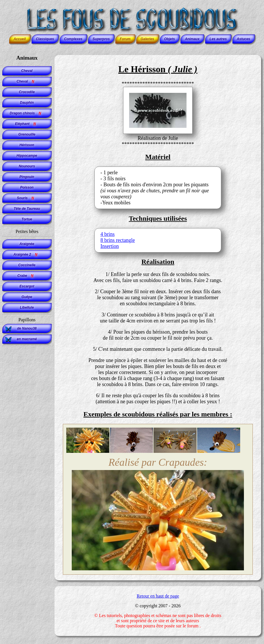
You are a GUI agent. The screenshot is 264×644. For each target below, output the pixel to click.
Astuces (243, 39)
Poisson (27, 187)
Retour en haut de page (158, 596)
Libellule (27, 308)
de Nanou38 (27, 328)
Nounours (27, 166)
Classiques (45, 39)
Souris (27, 198)
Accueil (20, 39)
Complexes (73, 39)
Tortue (27, 219)
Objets (169, 39)
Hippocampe (27, 156)
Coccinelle (27, 265)
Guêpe (27, 297)
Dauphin (27, 103)
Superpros (101, 39)
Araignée (27, 244)
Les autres (218, 39)
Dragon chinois (27, 113)
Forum (125, 39)
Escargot (27, 286)
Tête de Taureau (27, 209)
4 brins (108, 234)
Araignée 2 (27, 255)
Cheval (27, 71)
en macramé (27, 339)
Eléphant (27, 124)
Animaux (192, 39)
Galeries (147, 39)
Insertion (110, 246)
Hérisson (27, 145)
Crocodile (27, 92)
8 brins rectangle (118, 240)
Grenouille (27, 134)
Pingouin (27, 177)
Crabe (27, 276)
